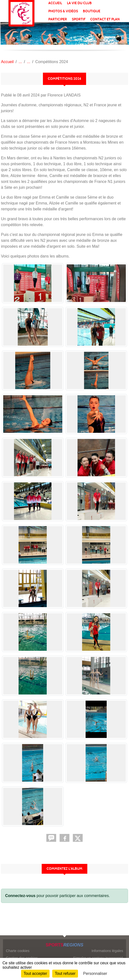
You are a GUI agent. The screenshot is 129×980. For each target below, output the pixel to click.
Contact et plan (105, 19)
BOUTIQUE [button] (92, 11)
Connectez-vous (20, 896)
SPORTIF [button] (79, 19)
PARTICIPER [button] (58, 19)
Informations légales (107, 951)
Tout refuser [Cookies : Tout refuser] (65, 973)
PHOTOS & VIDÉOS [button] (63, 11)
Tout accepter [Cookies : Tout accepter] (35, 973)
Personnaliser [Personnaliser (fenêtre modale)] (95, 973)
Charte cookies (18, 951)
